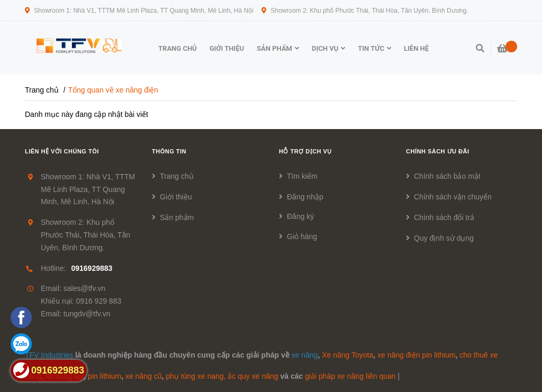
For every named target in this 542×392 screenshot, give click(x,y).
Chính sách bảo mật (447, 176)
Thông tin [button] (169, 151)
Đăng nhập (305, 197)
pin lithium (105, 376)
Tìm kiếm (302, 176)
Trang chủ (177, 176)
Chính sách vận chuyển (453, 197)
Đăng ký (300, 216)
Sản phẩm (177, 217)
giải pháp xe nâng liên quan (350, 376)
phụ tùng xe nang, (196, 376)
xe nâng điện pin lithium (416, 355)
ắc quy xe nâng (253, 376)
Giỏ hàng (302, 236)
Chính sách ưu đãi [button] (438, 151)
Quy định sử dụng (444, 238)
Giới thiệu (176, 197)
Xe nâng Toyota (347, 355)
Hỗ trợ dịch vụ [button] (305, 151)
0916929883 (92, 268)
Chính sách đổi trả (444, 217)
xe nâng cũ (144, 376)
